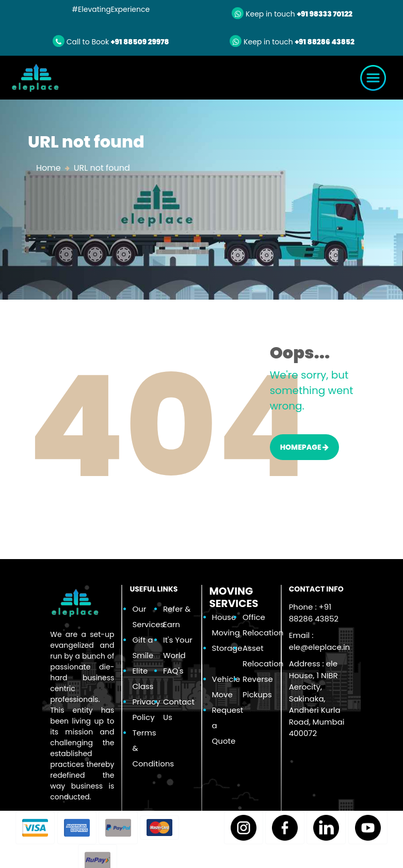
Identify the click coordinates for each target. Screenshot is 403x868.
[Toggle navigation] (373, 78)
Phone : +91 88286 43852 (314, 613)
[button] (35, 828)
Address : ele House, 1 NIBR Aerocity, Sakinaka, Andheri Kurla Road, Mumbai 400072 (317, 698)
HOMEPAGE (305, 447)
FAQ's (173, 671)
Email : (320, 641)
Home (49, 168)
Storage (227, 648)
